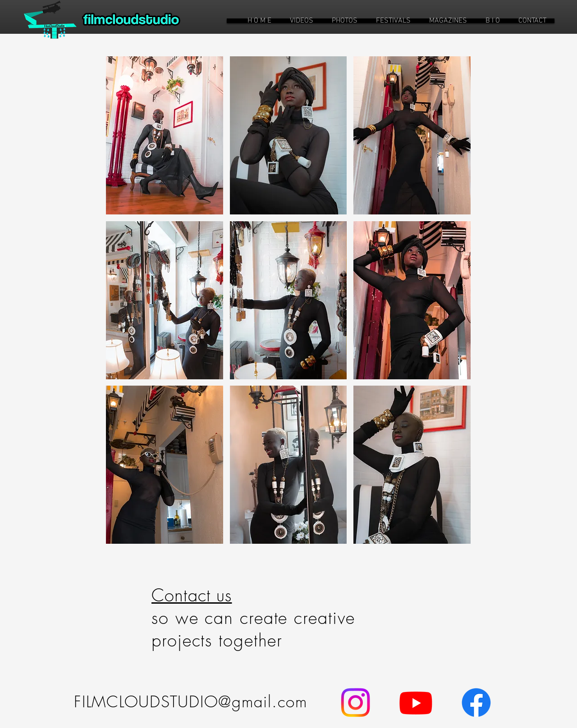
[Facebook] (476, 703)
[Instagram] (355, 703)
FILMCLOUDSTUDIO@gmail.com (191, 702)
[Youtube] (416, 703)
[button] (302, 21)
